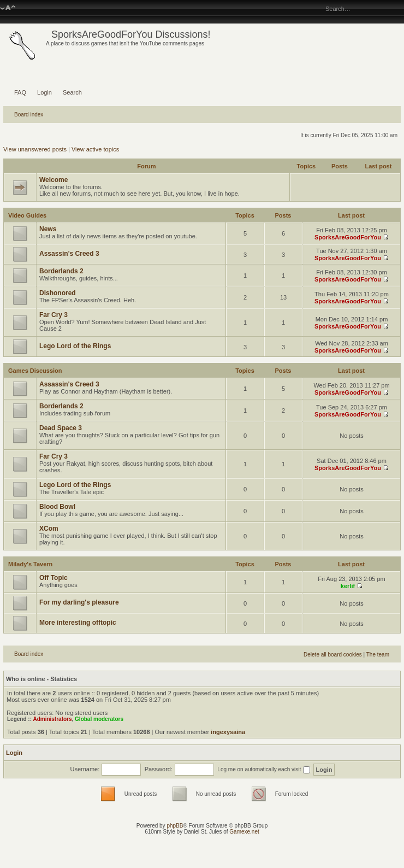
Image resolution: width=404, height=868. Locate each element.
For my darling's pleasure (79, 602)
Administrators (52, 719)
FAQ (20, 92)
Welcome (54, 180)
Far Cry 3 (54, 315)
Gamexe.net (244, 832)
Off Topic (54, 578)
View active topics (95, 149)
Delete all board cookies (333, 655)
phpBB (175, 826)
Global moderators (99, 719)
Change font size (8, 8)
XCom (49, 529)
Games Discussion (35, 371)
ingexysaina (228, 732)
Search (72, 92)
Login (44, 92)
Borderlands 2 (61, 271)
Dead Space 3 (61, 428)
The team (378, 655)
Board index (29, 115)
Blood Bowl (57, 507)
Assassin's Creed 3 (69, 254)
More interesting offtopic (78, 623)
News (48, 229)
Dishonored (58, 293)
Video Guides (27, 215)
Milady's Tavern (30, 564)
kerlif (348, 586)
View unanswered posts (35, 149)
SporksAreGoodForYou (348, 237)
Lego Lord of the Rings (75, 346)
